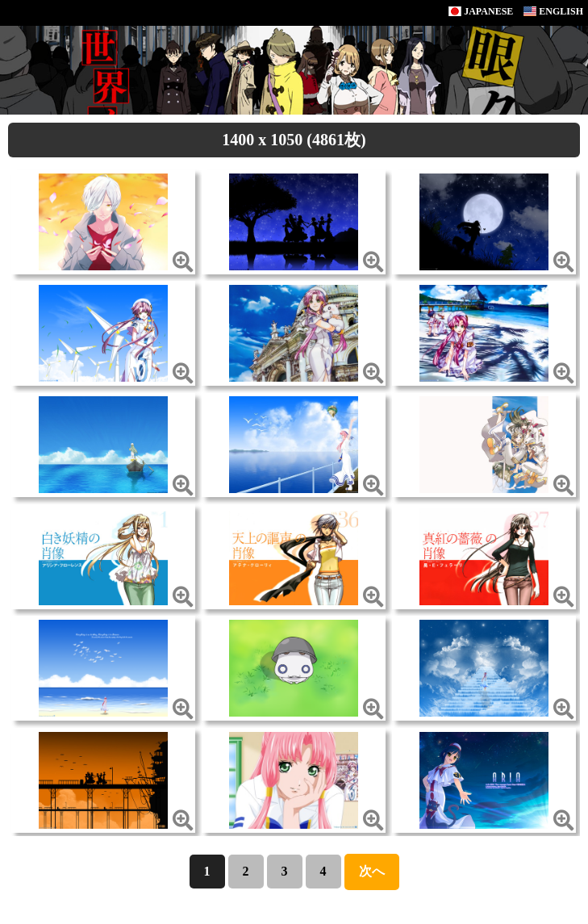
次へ (372, 871)
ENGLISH (553, 11)
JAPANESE (481, 11)
